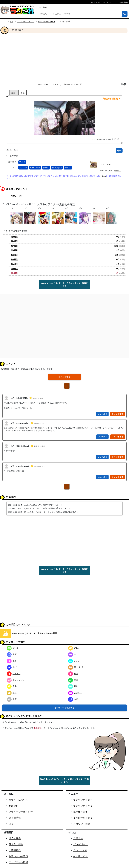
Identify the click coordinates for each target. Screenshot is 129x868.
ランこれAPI (80, 850)
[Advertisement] (64, 58)
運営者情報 (15, 818)
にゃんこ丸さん (105, 164)
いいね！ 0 (102, 414)
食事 (12, 686)
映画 (12, 661)
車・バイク (76, 667)
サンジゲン (57, 168)
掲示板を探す (80, 812)
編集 (119, 151)
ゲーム (46, 168)
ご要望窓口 (15, 850)
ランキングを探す (83, 800)
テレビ (74, 661)
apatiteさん (117, 171)
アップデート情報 (18, 862)
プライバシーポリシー (21, 812)
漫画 (12, 654)
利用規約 (14, 806)
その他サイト (80, 856)
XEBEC (68, 168)
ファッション (16, 680)
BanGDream (35, 168)
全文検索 (43, 7)
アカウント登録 (82, 824)
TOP (12, 22)
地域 (73, 699)
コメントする (64, 377)
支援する (78, 838)
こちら (104, 176)
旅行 (73, 674)
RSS (11, 824)
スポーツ (14, 674)
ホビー (13, 667)
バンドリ (23, 168)
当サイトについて (18, 800)
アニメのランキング (26, 22)
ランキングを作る (83, 806)
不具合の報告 (16, 844)
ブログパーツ (80, 844)
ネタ (12, 693)
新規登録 (38, 728)
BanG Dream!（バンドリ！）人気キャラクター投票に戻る (64, 285)
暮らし (74, 686)
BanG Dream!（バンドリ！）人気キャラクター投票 (60, 84)
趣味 (73, 680)
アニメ (22, 162)
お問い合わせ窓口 (18, 856)
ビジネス (75, 693)
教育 (12, 699)
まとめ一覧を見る (83, 818)
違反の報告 (15, 838)
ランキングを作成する (64, 708)
